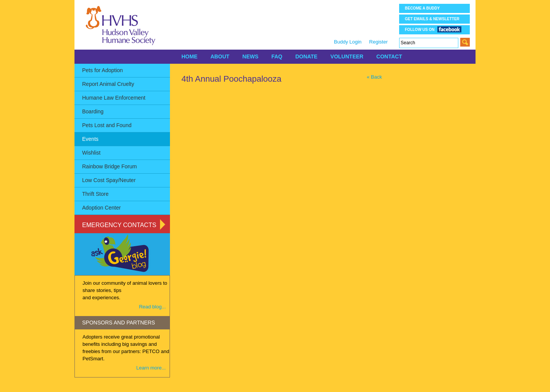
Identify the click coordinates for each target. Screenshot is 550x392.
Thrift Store (95, 194)
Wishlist (91, 153)
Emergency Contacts (119, 225)
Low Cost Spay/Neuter (109, 180)
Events (90, 139)
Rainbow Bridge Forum (109, 166)
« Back (374, 77)
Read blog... (152, 307)
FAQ (277, 56)
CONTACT (389, 56)
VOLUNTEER (347, 56)
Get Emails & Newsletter (432, 19)
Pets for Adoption (103, 70)
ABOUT (220, 56)
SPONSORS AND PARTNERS (119, 323)
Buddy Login (348, 42)
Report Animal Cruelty (108, 84)
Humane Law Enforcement (114, 98)
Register (379, 42)
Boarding (93, 111)
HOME (189, 56)
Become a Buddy (422, 8)
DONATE (306, 56)
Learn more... (151, 368)
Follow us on (433, 29)
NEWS (251, 56)
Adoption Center (101, 208)
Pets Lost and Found (107, 125)
